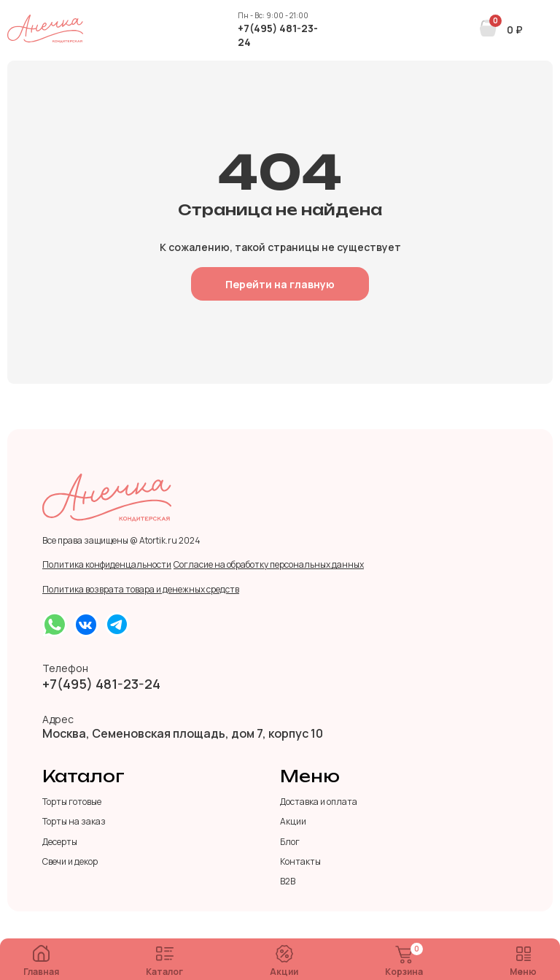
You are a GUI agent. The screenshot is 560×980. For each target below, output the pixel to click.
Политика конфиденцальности (107, 565)
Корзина (404, 962)
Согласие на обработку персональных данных (269, 565)
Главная (41, 961)
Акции (284, 961)
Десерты (60, 842)
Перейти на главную (280, 284)
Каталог (164, 962)
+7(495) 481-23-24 (278, 35)
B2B (288, 881)
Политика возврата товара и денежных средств (141, 590)
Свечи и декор (70, 862)
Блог (290, 842)
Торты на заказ (74, 822)
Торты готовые (72, 802)
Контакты (300, 862)
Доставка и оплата (319, 802)
